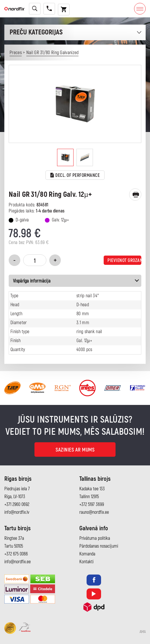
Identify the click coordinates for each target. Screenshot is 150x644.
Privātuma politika (95, 538)
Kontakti (86, 562)
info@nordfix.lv (17, 512)
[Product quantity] (35, 260)
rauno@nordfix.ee (94, 512)
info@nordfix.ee (18, 562)
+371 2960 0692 (17, 504)
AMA (143, 632)
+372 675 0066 (16, 554)
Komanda (87, 554)
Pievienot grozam (124, 260)
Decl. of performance (75, 176)
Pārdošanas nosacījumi (99, 546)
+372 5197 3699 (92, 504)
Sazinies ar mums (75, 450)
